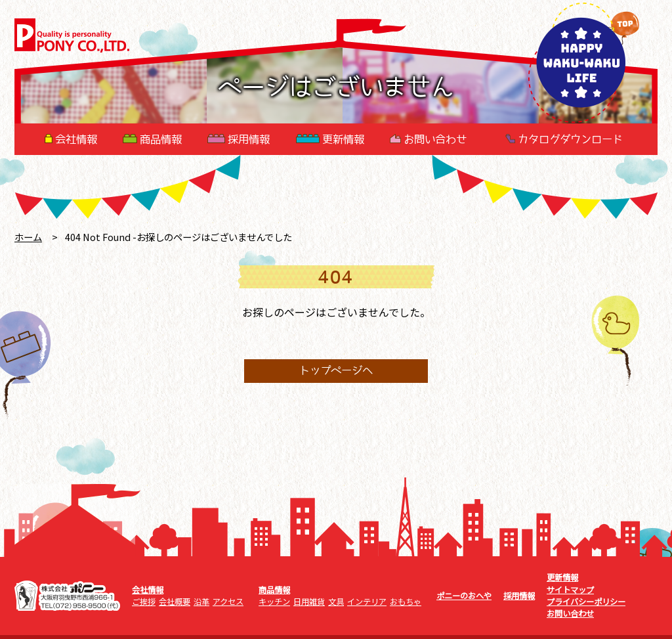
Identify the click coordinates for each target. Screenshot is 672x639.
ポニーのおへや (464, 596)
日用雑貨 (309, 602)
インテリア (367, 602)
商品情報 (152, 139)
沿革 (201, 602)
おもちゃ (406, 602)
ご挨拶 (144, 602)
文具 (336, 602)
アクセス (228, 602)
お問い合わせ (428, 139)
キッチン (274, 602)
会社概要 (175, 602)
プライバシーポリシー (586, 602)
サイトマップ (570, 590)
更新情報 (330, 139)
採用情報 (239, 139)
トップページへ (336, 371)
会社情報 (71, 139)
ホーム (28, 237)
